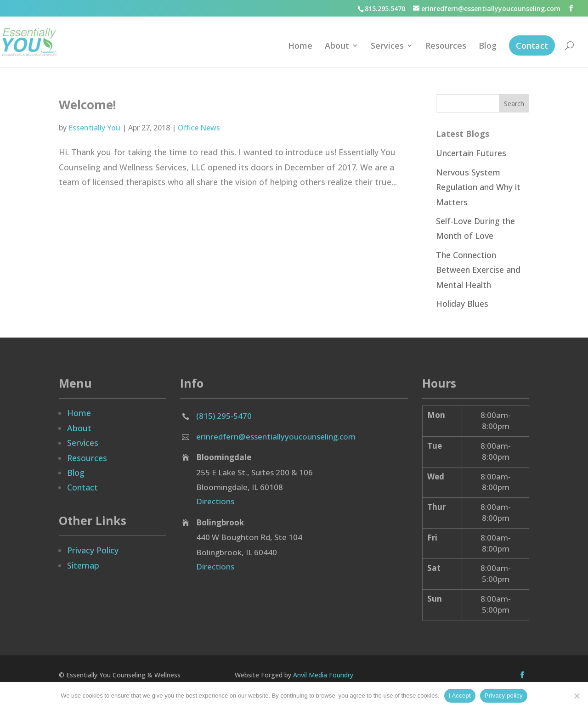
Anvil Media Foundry (323, 675)
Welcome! (88, 105)
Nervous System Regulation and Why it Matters (478, 187)
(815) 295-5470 (224, 416)
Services (387, 47)
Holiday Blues (462, 304)
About (337, 47)
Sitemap (83, 565)
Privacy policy (504, 696)
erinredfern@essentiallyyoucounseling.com (276, 437)
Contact (532, 45)
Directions (215, 501)
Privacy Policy (93, 550)
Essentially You (94, 128)
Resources (446, 47)
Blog (488, 47)
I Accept (460, 696)
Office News (199, 128)
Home (300, 47)
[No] (577, 696)
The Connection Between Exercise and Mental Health (478, 270)
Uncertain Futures (471, 153)
